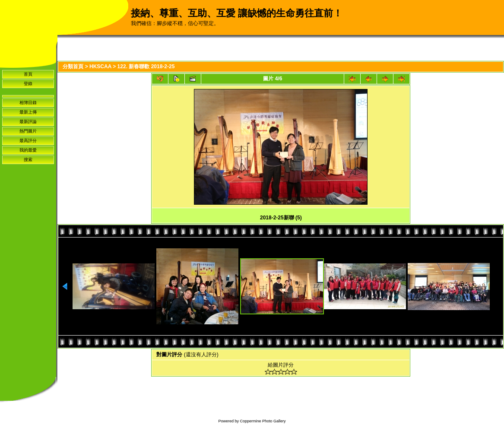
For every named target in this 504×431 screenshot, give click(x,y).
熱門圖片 (28, 131)
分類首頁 (73, 67)
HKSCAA (100, 67)
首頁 (28, 74)
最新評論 (28, 122)
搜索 (28, 160)
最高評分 (28, 141)
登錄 (28, 84)
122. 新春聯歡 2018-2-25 (146, 67)
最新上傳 (28, 112)
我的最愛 (28, 150)
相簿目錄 (28, 103)
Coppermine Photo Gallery (263, 421)
